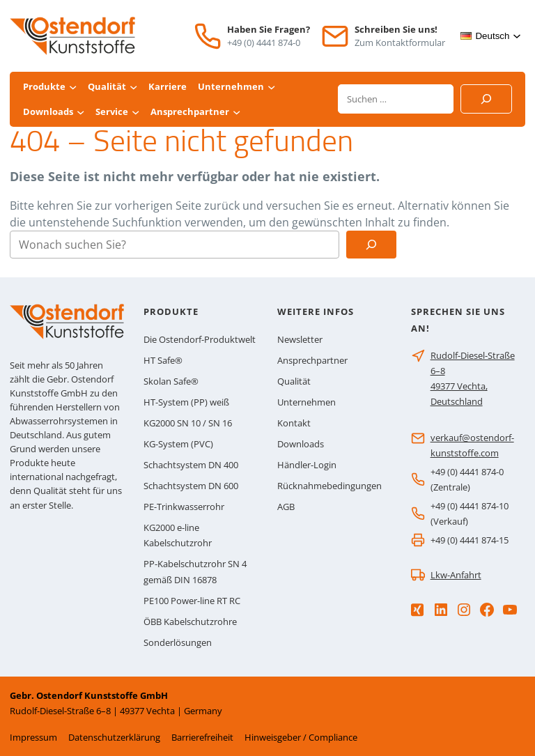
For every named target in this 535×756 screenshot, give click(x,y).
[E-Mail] (335, 36)
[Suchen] (486, 99)
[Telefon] (208, 36)
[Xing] (417, 610)
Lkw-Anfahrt (456, 575)
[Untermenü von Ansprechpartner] (237, 112)
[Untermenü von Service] (135, 112)
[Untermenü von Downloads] (80, 112)
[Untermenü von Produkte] (73, 87)
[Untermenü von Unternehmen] (271, 87)
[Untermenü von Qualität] (133, 87)
